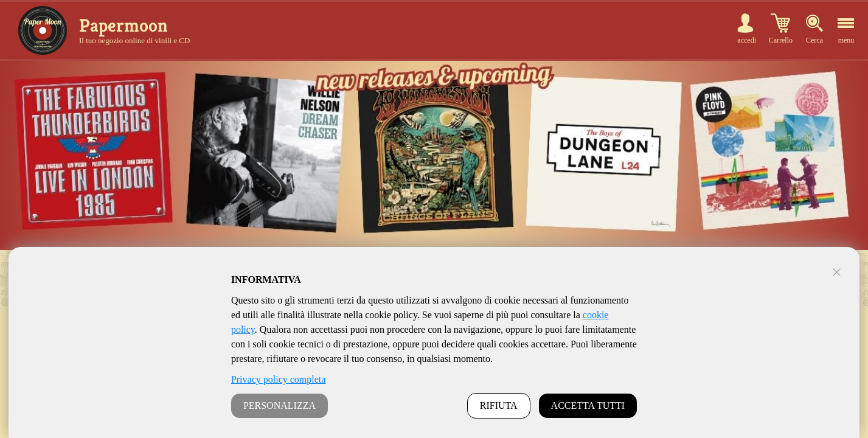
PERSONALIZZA (279, 405)
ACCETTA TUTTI (588, 405)
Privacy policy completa (279, 379)
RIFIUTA (499, 405)
